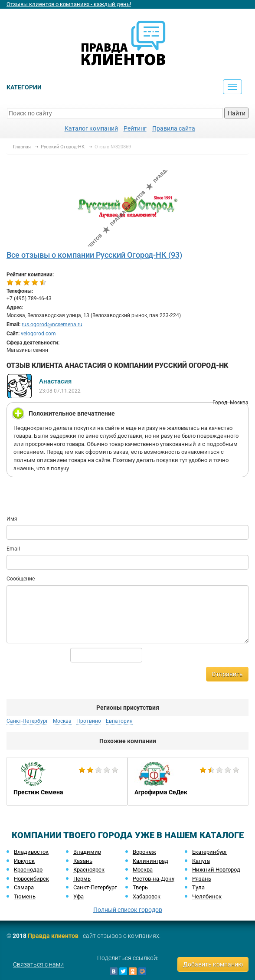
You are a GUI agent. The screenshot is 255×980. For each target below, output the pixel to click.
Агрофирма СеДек (188, 781)
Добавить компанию (213, 964)
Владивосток (31, 852)
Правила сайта (174, 128)
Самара (24, 887)
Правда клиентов (53, 936)
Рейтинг (135, 128)
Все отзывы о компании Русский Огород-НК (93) (94, 255)
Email (13, 549)
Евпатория (119, 721)
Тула (198, 887)
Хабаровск (147, 896)
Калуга (201, 861)
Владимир (87, 852)
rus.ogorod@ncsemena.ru (52, 324)
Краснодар (28, 870)
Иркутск (24, 861)
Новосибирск (31, 879)
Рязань (202, 879)
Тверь (140, 887)
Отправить (227, 674)
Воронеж (144, 852)
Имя (12, 519)
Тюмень (25, 896)
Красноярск (89, 870)
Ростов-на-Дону (154, 879)
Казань (83, 861)
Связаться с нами (38, 964)
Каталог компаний (91, 128)
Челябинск (207, 896)
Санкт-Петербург (27, 721)
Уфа (78, 896)
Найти (237, 113)
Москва (62, 721)
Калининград (150, 861)
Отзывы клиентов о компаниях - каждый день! (69, 4)
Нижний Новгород (216, 870)
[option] (67, 781)
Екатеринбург (210, 852)
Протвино (89, 721)
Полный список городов (128, 910)
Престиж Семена (67, 781)
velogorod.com (38, 334)
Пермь (82, 879)
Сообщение (21, 579)
